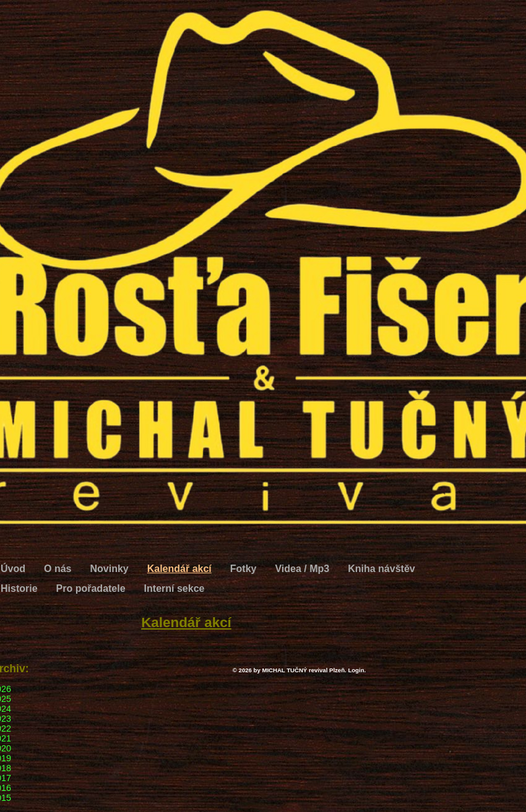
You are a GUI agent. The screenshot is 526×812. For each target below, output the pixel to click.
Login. (357, 670)
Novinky (109, 569)
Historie (19, 588)
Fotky (244, 569)
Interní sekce (175, 588)
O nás (58, 569)
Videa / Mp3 (302, 569)
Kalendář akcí (179, 569)
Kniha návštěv (381, 569)
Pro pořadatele (91, 588)
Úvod (13, 569)
